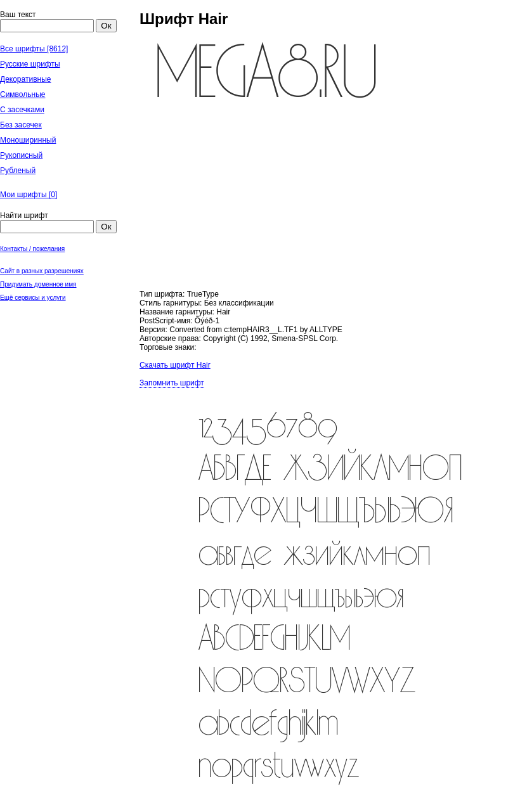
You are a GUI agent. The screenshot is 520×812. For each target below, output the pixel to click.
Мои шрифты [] (29, 195)
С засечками (22, 110)
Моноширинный (28, 140)
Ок (106, 26)
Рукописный (21, 155)
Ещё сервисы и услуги (33, 298)
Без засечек (21, 125)
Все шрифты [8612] (34, 49)
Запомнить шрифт (172, 383)
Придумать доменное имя (38, 284)
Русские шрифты (30, 64)
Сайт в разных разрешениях (42, 271)
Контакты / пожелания (32, 249)
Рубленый (18, 171)
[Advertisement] (63, 368)
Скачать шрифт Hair (175, 365)
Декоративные (25, 79)
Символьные (23, 94)
